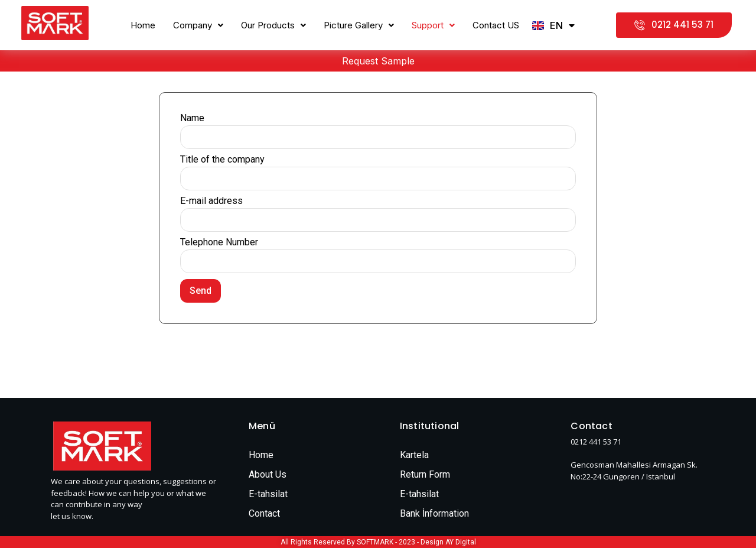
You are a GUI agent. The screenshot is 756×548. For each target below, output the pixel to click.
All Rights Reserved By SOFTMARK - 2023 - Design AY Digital (378, 542)
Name (192, 119)
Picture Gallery (359, 25)
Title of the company (222, 160)
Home (143, 25)
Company (198, 25)
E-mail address (211, 201)
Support (433, 25)
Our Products (273, 25)
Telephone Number (219, 243)
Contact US (496, 25)
